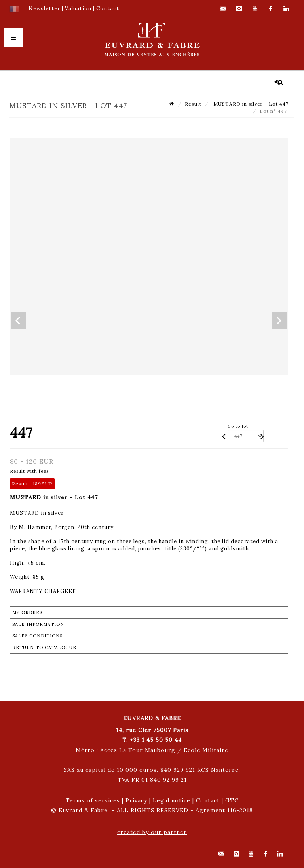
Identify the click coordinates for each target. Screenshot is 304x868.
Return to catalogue (44, 648)
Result (193, 104)
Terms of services (93, 800)
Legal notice (172, 800)
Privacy (136, 800)
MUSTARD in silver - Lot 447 (250, 104)
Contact (208, 800)
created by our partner (152, 832)
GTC (232, 800)
